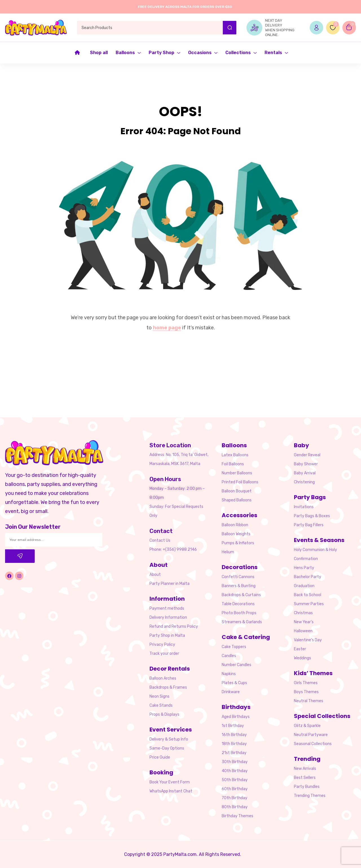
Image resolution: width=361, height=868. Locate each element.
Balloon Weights (236, 534)
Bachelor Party (308, 577)
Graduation (304, 586)
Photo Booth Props (239, 613)
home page (167, 328)
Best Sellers (305, 778)
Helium (228, 552)
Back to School (308, 595)
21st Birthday (234, 753)
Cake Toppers (234, 647)
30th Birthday (235, 762)
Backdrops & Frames (168, 687)
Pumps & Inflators (238, 543)
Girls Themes (306, 683)
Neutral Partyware (311, 735)
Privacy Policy (162, 645)
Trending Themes (310, 796)
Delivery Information (168, 617)
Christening (304, 482)
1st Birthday (233, 726)
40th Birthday (235, 771)
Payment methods (167, 608)
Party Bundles (307, 787)
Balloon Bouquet (237, 491)
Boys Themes (306, 692)
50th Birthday (235, 780)
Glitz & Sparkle (307, 726)
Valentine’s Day (308, 640)
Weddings (302, 658)
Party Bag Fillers (309, 525)
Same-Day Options (167, 748)
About (155, 575)
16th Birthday (234, 735)
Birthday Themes (237, 816)
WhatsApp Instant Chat (171, 791)
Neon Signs (159, 696)
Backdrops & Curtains (241, 595)
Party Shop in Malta (167, 635)
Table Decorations (238, 604)
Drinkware (231, 692)
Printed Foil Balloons (240, 482)
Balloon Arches (163, 678)
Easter (300, 649)
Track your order (164, 654)
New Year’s (304, 622)
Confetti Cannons (238, 577)
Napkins (229, 674)
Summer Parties (309, 604)
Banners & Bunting (239, 586)
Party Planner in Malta (170, 584)
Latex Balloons (235, 455)
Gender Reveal (307, 455)
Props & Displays (164, 714)
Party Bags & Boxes (312, 516)
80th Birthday (235, 807)
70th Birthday (235, 798)
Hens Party (304, 568)
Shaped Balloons (237, 500)
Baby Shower (306, 464)
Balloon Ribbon (235, 525)
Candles (229, 656)
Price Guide (160, 757)
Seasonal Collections (313, 744)
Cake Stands (161, 705)
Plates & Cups (234, 683)
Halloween (303, 631)
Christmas (303, 613)
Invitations (304, 507)
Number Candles (236, 665)
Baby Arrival (305, 473)
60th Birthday (235, 789)
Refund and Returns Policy (174, 626)
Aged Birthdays (236, 717)
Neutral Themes (309, 701)
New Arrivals (305, 769)
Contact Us (160, 540)
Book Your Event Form (170, 782)
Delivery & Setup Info (169, 739)
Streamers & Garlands (242, 622)
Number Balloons (237, 473)
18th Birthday (234, 744)
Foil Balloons (233, 464)
